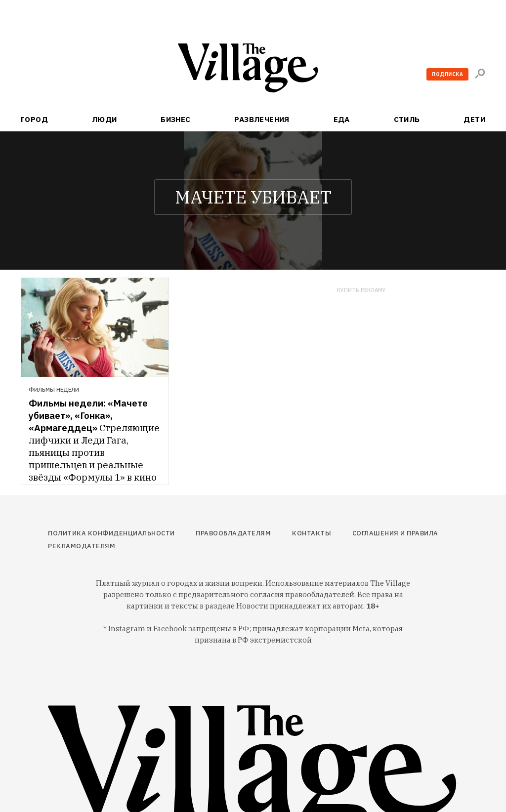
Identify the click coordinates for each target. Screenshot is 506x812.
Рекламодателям (82, 546)
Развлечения (262, 119)
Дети (474, 119)
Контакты (312, 533)
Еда (342, 119)
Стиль (407, 119)
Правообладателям (233, 533)
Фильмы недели (54, 390)
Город (34, 119)
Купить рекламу (361, 290)
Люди (105, 119)
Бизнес (176, 119)
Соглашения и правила (395, 533)
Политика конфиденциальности (111, 533)
